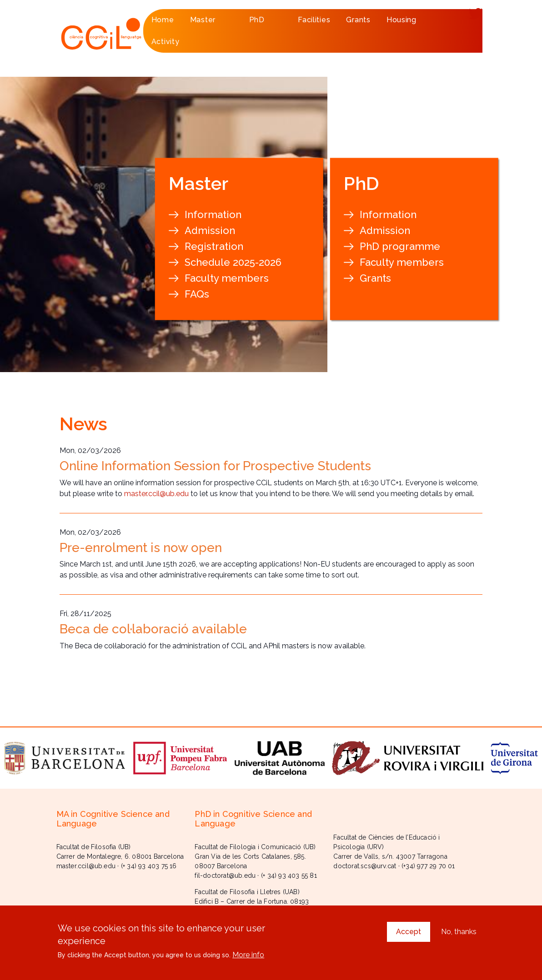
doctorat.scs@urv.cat (365, 866)
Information (213, 214)
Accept (409, 934)
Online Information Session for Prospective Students (215, 466)
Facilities (314, 20)
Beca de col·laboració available (153, 629)
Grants (358, 20)
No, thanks (459, 934)
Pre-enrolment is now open (141, 548)
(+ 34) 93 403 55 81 (289, 876)
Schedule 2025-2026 (233, 262)
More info (248, 957)
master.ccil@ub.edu (156, 494)
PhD (264, 23)
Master (210, 23)
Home (163, 20)
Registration (214, 246)
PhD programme (400, 246)
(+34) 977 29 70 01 (428, 866)
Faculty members (227, 278)
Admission (210, 230)
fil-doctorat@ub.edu (225, 876)
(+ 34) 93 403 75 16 (149, 866)
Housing (401, 20)
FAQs (197, 294)
